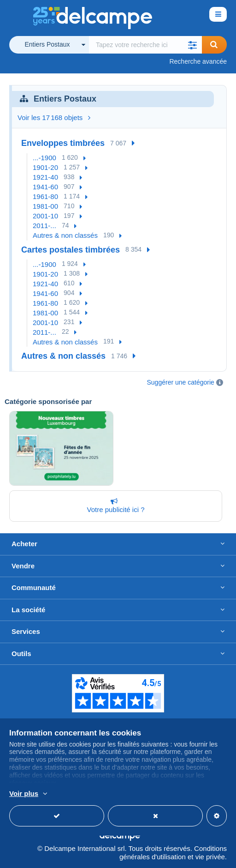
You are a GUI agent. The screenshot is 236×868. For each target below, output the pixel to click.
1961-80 (45, 196)
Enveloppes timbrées (63, 143)
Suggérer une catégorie (181, 382)
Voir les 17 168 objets (54, 118)
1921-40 (45, 177)
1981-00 (45, 206)
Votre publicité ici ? (114, 506)
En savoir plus (195, 794)
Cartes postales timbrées (71, 250)
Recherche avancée (198, 61)
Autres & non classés (65, 235)
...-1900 (44, 158)
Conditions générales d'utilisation (173, 853)
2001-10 (45, 216)
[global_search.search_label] (145, 45)
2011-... (44, 226)
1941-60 (45, 187)
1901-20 (45, 167)
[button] (193, 45)
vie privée (210, 857)
